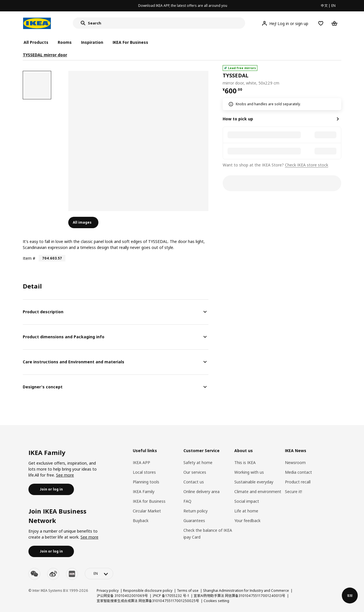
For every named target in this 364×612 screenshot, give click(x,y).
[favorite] (339, 76)
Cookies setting (216, 601)
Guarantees (194, 521)
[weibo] (53, 574)
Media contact (298, 472)
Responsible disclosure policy (148, 591)
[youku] (72, 574)
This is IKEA (245, 462)
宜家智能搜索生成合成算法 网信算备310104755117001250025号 (148, 601)
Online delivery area (201, 492)
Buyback (141, 521)
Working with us (249, 472)
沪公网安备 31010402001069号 (122, 596)
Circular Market (147, 511)
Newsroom (295, 462)
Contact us (194, 482)
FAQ (187, 501)
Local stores (144, 472)
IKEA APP (141, 462)
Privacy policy (108, 591)
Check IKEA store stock (307, 165)
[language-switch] (99, 574)
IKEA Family (144, 492)
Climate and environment (258, 492)
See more (65, 475)
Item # (29, 258)
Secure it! (293, 492)
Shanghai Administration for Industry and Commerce (246, 591)
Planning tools (146, 482)
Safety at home (198, 462)
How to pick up (238, 119)
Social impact (247, 501)
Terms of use (188, 591)
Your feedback (247, 521)
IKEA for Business (149, 501)
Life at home (246, 511)
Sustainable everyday (254, 482)
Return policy (196, 511)
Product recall (298, 482)
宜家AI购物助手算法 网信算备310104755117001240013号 (239, 596)
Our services (195, 472)
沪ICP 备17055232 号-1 (171, 596)
